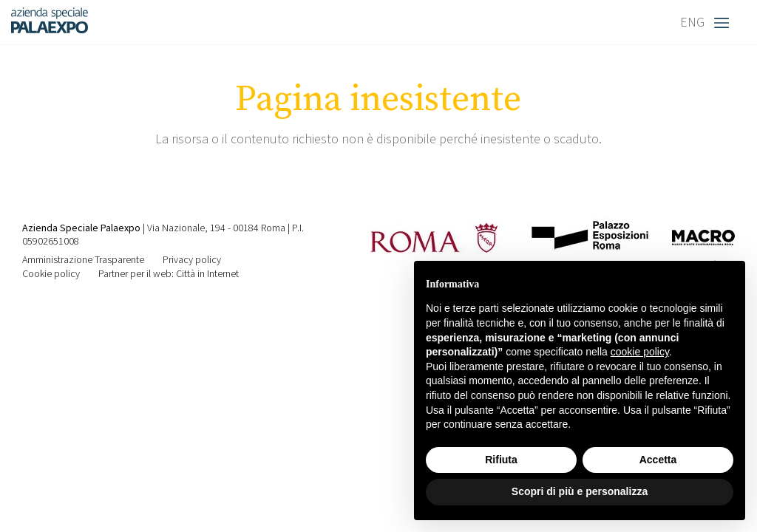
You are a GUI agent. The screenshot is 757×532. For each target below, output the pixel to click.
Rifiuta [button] (501, 460)
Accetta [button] (658, 460)
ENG (692, 22)
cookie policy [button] (640, 352)
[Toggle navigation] (725, 22)
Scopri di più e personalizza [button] (580, 491)
